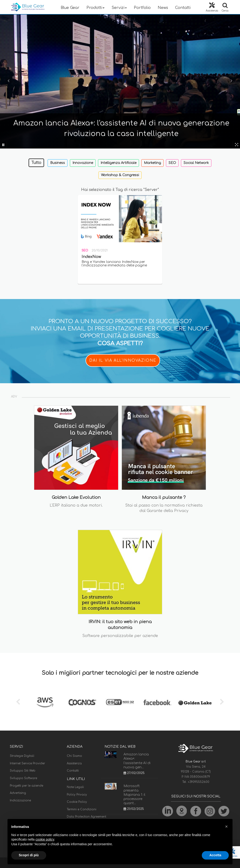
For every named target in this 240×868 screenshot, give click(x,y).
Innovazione (83, 163)
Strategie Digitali (22, 756)
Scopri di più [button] (29, 855)
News (163, 8)
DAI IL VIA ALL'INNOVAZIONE (123, 360)
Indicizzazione (20, 800)
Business (58, 163)
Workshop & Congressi (120, 175)
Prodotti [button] (96, 8)
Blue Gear (70, 8)
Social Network (196, 163)
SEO (172, 163)
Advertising (18, 793)
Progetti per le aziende (26, 786)
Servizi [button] (119, 8)
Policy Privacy (77, 795)
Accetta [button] (215, 855)
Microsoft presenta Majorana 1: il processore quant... (134, 795)
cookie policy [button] (45, 839)
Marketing (152, 163)
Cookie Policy (77, 802)
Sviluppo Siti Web (23, 771)
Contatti (183, 8)
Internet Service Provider (27, 763)
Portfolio (142, 8)
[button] (226, 826)
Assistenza (74, 763)
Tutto (36, 163)
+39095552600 (199, 782)
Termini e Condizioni (82, 809)
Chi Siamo (74, 756)
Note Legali (75, 787)
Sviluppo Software (23, 778)
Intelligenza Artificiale (118, 163)
